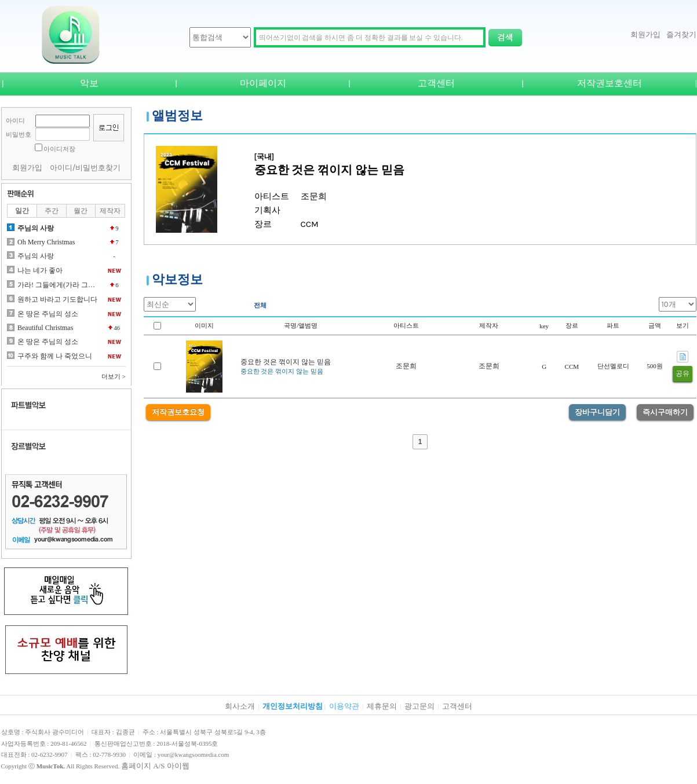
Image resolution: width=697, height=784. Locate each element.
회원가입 (645, 34)
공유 (683, 373)
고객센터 (436, 83)
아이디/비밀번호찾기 (85, 168)
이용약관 (344, 706)
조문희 (406, 366)
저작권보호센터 (610, 83)
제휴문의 (382, 706)
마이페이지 (263, 83)
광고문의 (419, 706)
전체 (260, 305)
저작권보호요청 (178, 412)
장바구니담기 (597, 412)
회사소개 (240, 706)
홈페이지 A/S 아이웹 (155, 766)
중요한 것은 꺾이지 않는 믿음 (286, 362)
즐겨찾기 (681, 34)
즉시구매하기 (665, 412)
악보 (89, 83)
